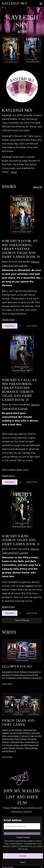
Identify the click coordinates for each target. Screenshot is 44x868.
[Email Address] (22, 826)
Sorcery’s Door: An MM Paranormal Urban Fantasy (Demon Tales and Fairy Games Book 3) (21, 249)
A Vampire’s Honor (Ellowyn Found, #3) (20, 672)
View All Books (22, 620)
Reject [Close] (23, 862)
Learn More (32, 326)
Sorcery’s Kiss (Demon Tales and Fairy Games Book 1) (21, 540)
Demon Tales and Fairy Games (18, 723)
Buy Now (10, 326)
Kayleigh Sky (14, 3)
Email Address (13, 820)
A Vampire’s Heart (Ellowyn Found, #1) (24, 678)
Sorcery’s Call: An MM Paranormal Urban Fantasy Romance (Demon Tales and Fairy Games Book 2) (19, 390)
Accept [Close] (23, 856)
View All (37, 187)
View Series (7, 684)
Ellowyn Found (17, 666)
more (14, 172)
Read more (8, 319)
